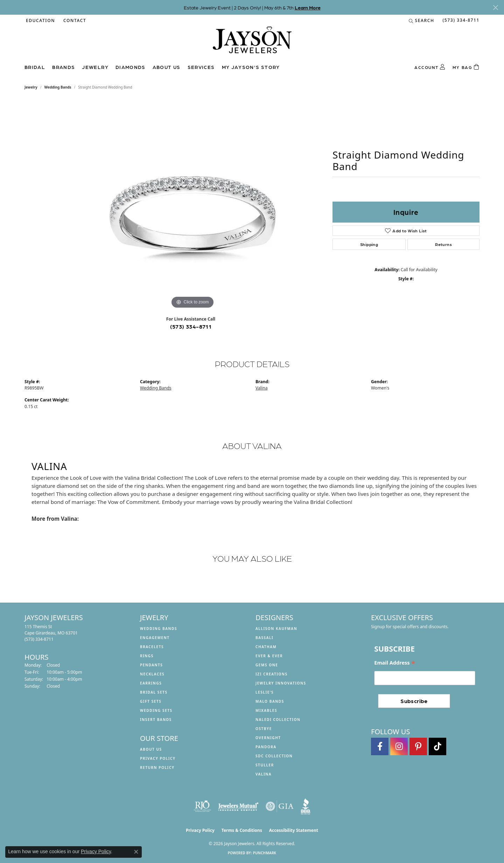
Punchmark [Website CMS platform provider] (265, 853)
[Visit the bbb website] (306, 806)
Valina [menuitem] (264, 774)
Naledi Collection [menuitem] (278, 720)
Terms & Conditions (242, 830)
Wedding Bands (58, 87)
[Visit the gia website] (280, 806)
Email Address (395, 663)
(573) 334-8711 (191, 326)
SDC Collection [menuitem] (274, 756)
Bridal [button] (35, 67)
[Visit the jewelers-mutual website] (238, 806)
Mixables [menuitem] (266, 710)
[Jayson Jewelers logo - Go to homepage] (252, 43)
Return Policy (157, 767)
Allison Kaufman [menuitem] (276, 629)
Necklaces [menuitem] (152, 674)
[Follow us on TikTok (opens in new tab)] (437, 746)
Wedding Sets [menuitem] (156, 710)
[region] (192, 205)
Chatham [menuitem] (266, 647)
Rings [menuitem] (147, 656)
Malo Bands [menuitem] (270, 701)
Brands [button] (64, 67)
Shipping (369, 244)
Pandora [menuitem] (266, 747)
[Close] (495, 8)
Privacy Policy (158, 758)
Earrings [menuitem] (151, 683)
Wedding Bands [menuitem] (159, 629)
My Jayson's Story (251, 67)
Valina (261, 388)
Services (201, 67)
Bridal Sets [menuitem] (154, 692)
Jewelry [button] (95, 67)
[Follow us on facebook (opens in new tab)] (380, 746)
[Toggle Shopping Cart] (466, 67)
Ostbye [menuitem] (264, 729)
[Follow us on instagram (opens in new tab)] (399, 746)
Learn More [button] (308, 7)
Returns (443, 244)
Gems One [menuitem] (267, 665)
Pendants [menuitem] (151, 665)
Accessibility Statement (294, 830)
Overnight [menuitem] (268, 738)
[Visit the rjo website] (202, 806)
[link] (74, 21)
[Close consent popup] (136, 852)
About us (167, 67)
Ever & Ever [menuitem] (269, 656)
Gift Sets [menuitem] (151, 701)
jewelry (31, 87)
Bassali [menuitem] (264, 638)
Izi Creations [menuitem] (272, 674)
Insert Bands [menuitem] (156, 720)
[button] (40, 21)
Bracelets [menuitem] (152, 647)
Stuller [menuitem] (265, 765)
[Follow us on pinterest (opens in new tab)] (418, 746)
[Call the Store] (39, 639)
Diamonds (131, 67)
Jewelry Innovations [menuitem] (281, 683)
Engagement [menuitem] (155, 638)
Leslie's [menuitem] (265, 692)
